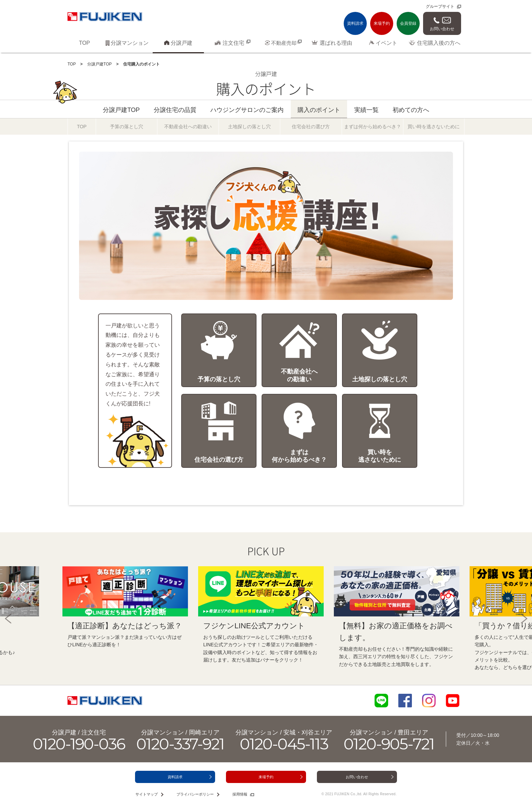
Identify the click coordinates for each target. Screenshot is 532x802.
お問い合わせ (442, 29)
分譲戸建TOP (99, 64)
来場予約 (382, 23)
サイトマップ (147, 794)
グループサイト (440, 6)
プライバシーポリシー (195, 794)
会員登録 (408, 23)
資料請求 (355, 23)
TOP (72, 64)
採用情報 (240, 794)
